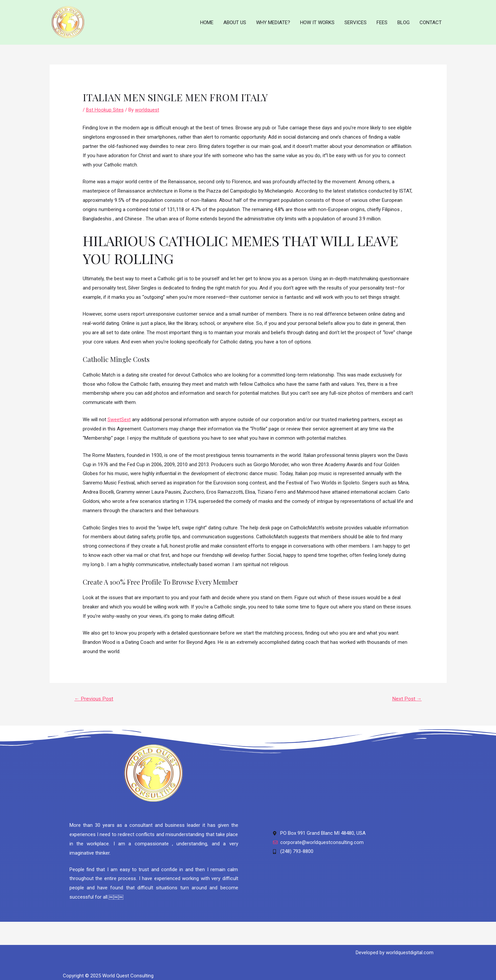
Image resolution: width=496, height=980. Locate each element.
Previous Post (94, 695)
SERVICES (356, 20)
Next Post (406, 695)
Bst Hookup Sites (105, 106)
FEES (382, 20)
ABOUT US (235, 20)
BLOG (404, 20)
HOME (207, 20)
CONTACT (431, 20)
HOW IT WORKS (317, 20)
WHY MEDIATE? (273, 20)
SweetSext (119, 415)
